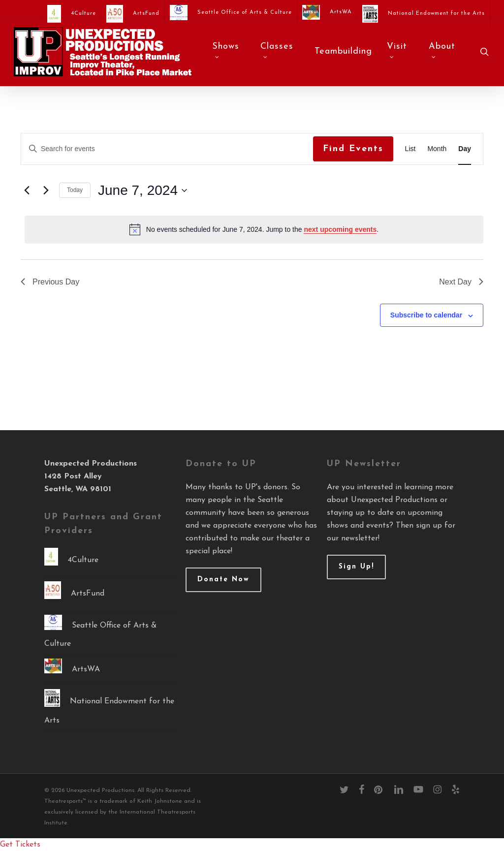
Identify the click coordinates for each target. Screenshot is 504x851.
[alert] (254, 229)
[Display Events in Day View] (465, 149)
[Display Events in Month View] (437, 149)
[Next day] (46, 190)
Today (75, 190)
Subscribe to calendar (426, 315)
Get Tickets (20, 845)
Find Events (353, 149)
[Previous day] (27, 190)
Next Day (461, 282)
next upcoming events (340, 229)
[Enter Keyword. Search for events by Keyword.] (167, 149)
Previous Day (50, 282)
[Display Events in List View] (410, 149)
